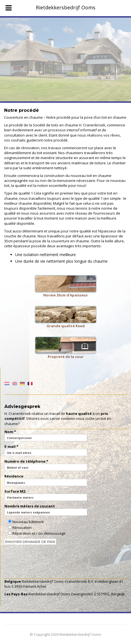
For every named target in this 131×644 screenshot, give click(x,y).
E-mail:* (46, 450)
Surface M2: (46, 495)
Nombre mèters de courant (46, 510)
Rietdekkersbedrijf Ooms (66, 7)
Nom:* (46, 435)
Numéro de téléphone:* (46, 465)
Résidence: (46, 480)
